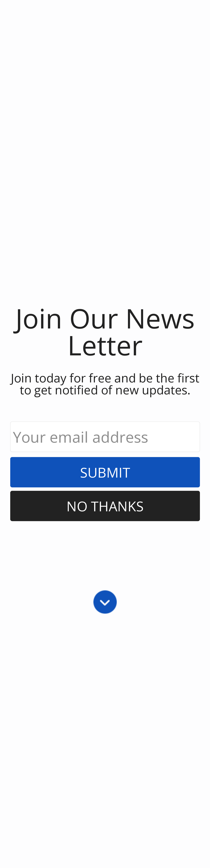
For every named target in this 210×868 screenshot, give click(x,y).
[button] (105, 331)
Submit (105, 472)
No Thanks (105, 506)
